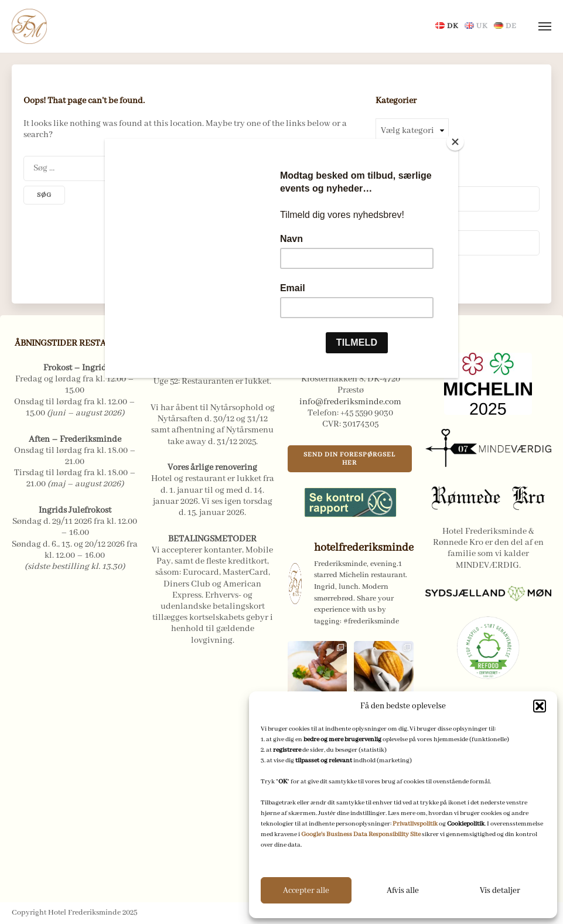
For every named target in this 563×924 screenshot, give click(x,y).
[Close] (455, 142)
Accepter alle (306, 891)
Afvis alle (403, 891)
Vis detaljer (500, 891)
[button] (540, 706)
